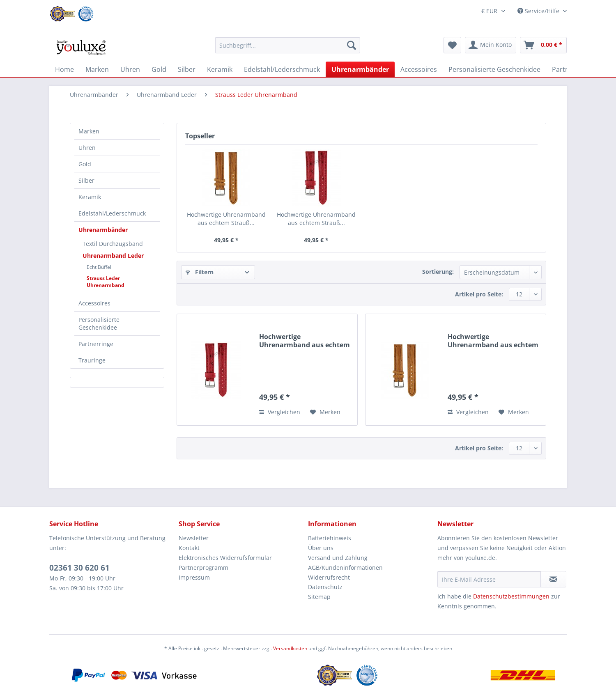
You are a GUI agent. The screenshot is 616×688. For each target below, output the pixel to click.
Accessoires (94, 303)
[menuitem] (288, 49)
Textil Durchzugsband (113, 244)
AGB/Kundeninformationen (345, 568)
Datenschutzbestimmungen (511, 596)
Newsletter (194, 538)
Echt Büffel (99, 267)
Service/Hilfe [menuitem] (539, 11)
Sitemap (319, 597)
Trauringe (92, 360)
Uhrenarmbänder (103, 230)
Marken (89, 131)
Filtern (200, 272)
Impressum (194, 577)
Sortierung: (438, 272)
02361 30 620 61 (79, 568)
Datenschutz (325, 587)
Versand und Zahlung (338, 558)
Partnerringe (96, 344)
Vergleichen (280, 412)
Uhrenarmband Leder (113, 256)
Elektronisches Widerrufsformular (225, 558)
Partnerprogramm (203, 568)
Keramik (90, 197)
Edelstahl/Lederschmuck (112, 213)
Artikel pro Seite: (479, 294)
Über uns (321, 548)
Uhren (87, 148)
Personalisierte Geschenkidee (99, 323)
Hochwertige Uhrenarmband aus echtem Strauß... (226, 219)
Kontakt (189, 548)
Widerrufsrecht (329, 577)
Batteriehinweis (330, 538)
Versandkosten (290, 648)
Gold (85, 164)
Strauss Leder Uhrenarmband (106, 282)
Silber (86, 180)
